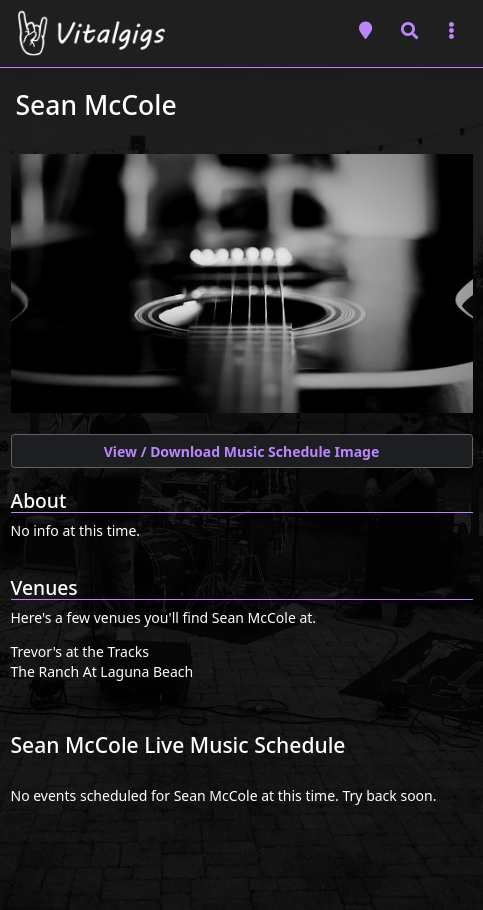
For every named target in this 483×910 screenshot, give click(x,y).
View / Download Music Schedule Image (242, 451)
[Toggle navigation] (452, 30)
